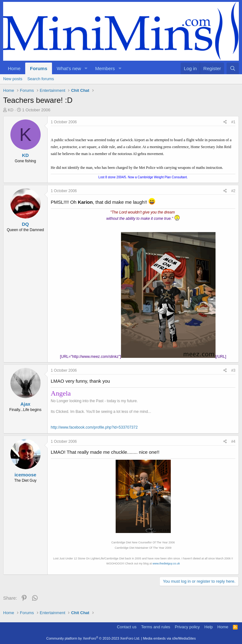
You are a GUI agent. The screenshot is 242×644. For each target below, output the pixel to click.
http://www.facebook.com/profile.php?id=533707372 (94, 427)
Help (209, 627)
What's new (69, 68)
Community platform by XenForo (93, 638)
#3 (233, 370)
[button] (86, 68)
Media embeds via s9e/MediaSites (170, 638)
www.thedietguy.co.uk (166, 563)
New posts (13, 79)
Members (105, 68)
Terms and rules (156, 627)
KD (11, 110)
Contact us (127, 627)
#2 (233, 191)
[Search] (233, 68)
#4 (233, 441)
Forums (39, 68)
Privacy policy (187, 627)
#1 (233, 122)
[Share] (225, 122)
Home (14, 68)
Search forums (41, 79)
